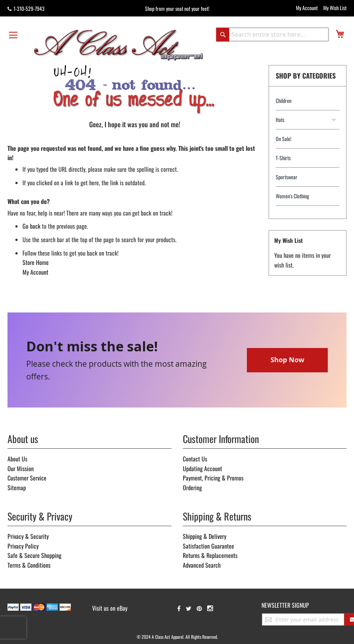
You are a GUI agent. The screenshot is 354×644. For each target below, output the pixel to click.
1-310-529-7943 (26, 8)
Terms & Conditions (29, 565)
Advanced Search (202, 565)
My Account (307, 8)
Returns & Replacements (210, 555)
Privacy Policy (23, 546)
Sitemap (17, 488)
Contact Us (195, 459)
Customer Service (27, 478)
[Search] (223, 34)
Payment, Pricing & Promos (213, 478)
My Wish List (335, 8)
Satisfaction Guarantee (208, 546)
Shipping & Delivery (205, 536)
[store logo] (119, 45)
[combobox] (272, 34)
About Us (17, 459)
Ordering (192, 488)
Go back (31, 226)
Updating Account (202, 468)
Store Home (36, 262)
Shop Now (287, 360)
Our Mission (21, 468)
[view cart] (340, 34)
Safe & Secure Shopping (34, 555)
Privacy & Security (28, 536)
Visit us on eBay (110, 608)
